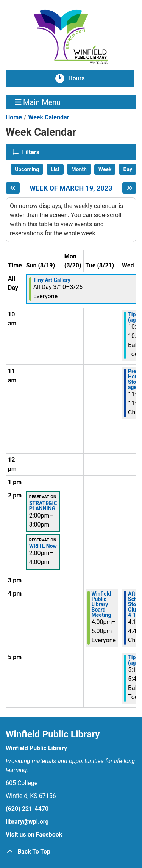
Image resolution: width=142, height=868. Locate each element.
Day (128, 169)
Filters (30, 152)
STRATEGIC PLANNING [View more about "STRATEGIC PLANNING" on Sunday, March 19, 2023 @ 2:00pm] (43, 506)
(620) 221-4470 (27, 809)
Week (105, 169)
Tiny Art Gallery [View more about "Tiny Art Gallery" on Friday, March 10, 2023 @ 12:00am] (52, 280)
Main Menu (38, 102)
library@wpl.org (27, 822)
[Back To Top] (71, 852)
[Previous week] (13, 188)
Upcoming (27, 169)
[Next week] (129, 188)
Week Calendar (48, 117)
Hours (79, 78)
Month (79, 169)
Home (14, 117)
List (55, 169)
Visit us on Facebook (34, 834)
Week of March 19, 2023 (71, 188)
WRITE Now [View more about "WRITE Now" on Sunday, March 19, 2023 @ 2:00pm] (43, 546)
